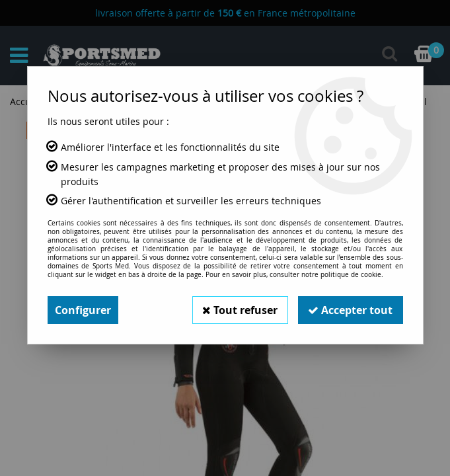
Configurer (83, 310)
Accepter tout (350, 310)
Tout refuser (239, 310)
